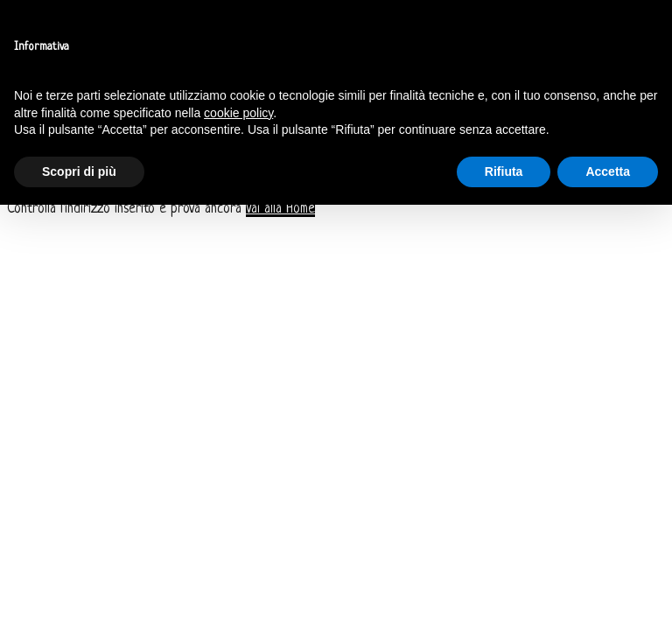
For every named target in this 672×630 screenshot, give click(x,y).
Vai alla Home (280, 209)
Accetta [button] (608, 171)
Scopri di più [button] (79, 171)
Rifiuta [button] (504, 171)
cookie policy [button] (238, 113)
